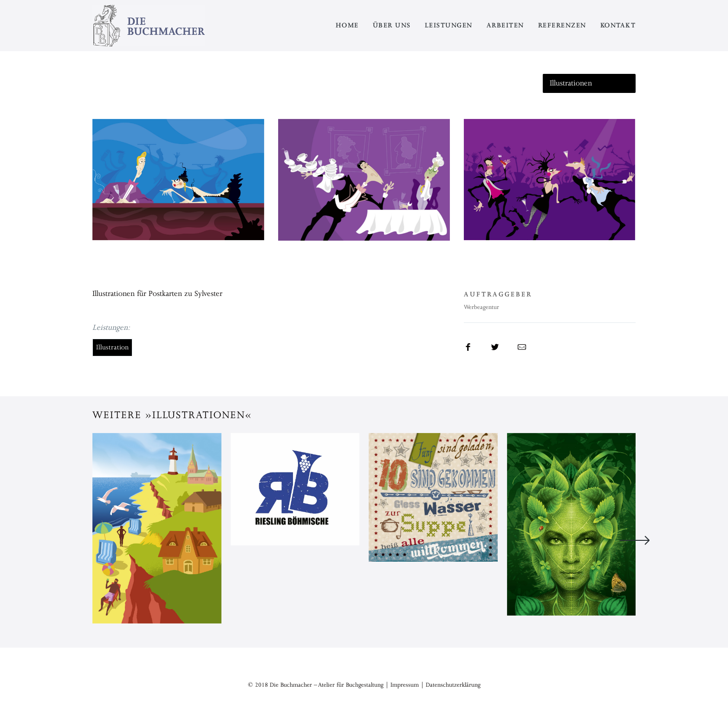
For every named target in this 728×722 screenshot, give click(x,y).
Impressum (405, 685)
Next (635, 540)
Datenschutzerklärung (453, 685)
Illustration (112, 347)
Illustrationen (571, 83)
